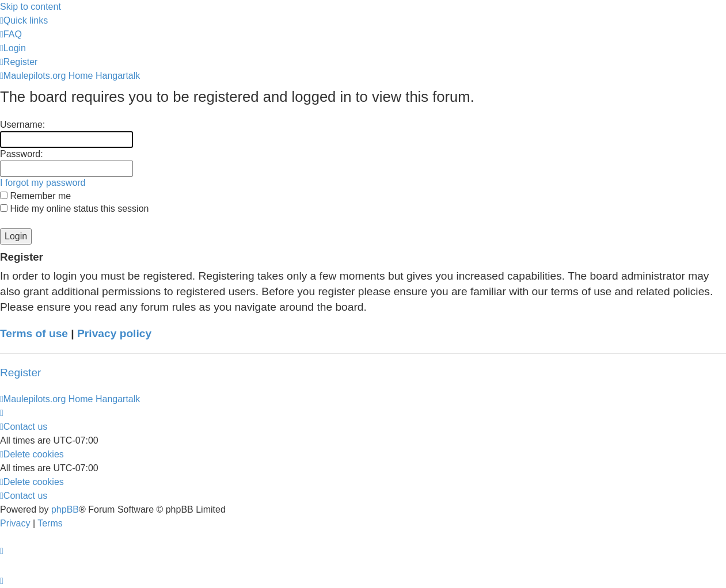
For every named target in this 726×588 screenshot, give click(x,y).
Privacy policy (114, 333)
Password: (22, 154)
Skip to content (31, 7)
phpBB (65, 509)
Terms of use (34, 333)
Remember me (35, 196)
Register (20, 373)
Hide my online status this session (74, 209)
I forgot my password (43, 183)
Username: (22, 125)
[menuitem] (11, 34)
